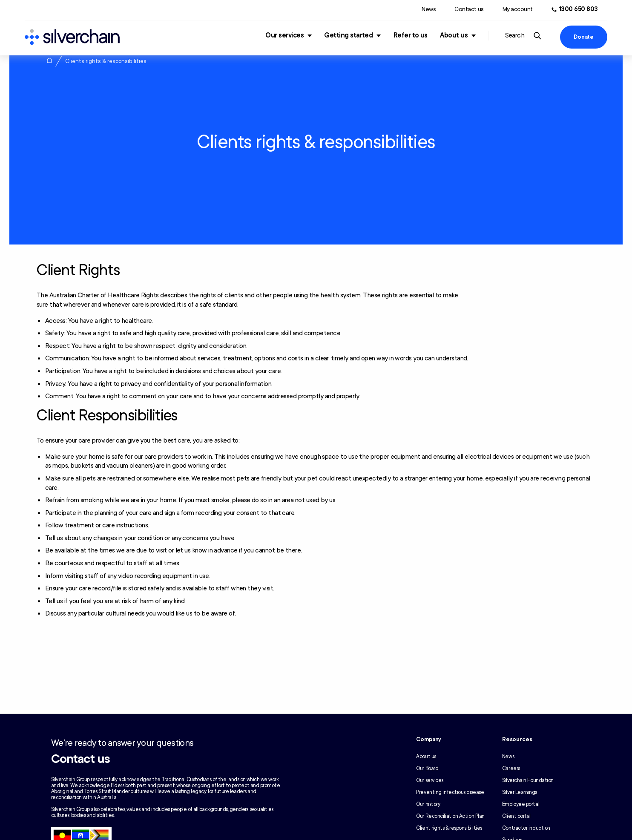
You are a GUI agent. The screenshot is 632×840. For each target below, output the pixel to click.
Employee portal (521, 804)
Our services (284, 35)
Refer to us (411, 35)
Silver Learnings (520, 792)
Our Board (427, 768)
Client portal (516, 816)
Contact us (469, 9)
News (429, 9)
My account (518, 9)
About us (454, 35)
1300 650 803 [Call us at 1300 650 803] (579, 9)
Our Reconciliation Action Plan (450, 816)
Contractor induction (526, 828)
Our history (428, 804)
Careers (511, 768)
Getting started (348, 35)
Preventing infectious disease (450, 792)
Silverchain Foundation (528, 780)
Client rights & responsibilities (449, 828)
